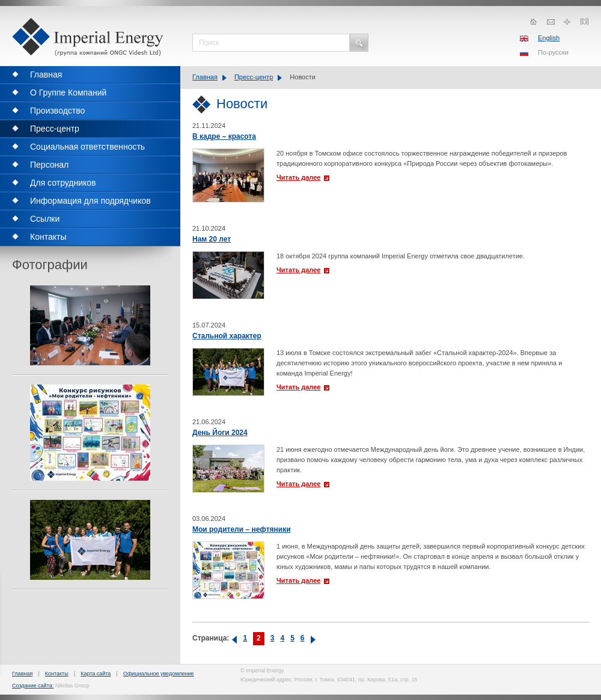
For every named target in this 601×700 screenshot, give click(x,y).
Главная (205, 77)
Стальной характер (227, 336)
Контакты (57, 674)
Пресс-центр (254, 77)
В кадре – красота (224, 136)
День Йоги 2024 (220, 433)
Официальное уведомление (159, 674)
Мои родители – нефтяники (242, 529)
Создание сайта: (33, 686)
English (549, 38)
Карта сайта (96, 674)
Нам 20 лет (212, 239)
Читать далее (298, 177)
